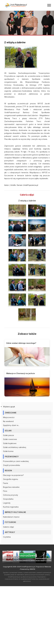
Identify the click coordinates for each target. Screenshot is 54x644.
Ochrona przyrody (11, 495)
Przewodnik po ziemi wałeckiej (16, 461)
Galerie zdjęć (9, 527)
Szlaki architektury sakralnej (15, 447)
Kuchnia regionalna (11, 507)
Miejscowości (9, 417)
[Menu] (49, 5)
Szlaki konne (8, 451)
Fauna (6, 483)
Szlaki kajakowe (10, 443)
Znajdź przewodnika (12, 465)
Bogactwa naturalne (11, 487)
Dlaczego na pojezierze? (13, 475)
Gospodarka (8, 499)
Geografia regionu (11, 479)
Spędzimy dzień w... (11, 425)
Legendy (7, 503)
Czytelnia (7, 537)
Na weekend (8, 421)
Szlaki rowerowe (10, 439)
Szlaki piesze (9, 435)
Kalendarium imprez (11, 517)
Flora (5, 491)
